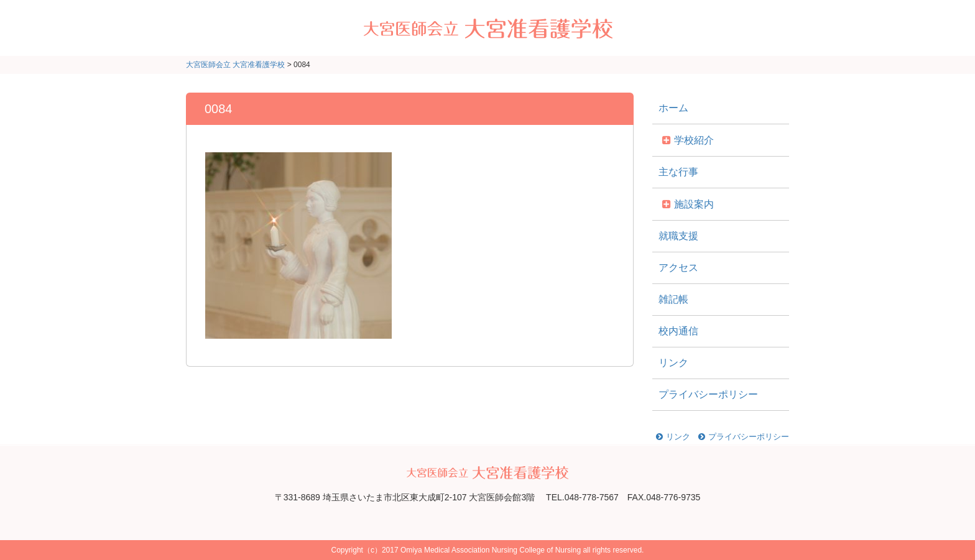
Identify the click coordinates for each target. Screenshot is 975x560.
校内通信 (678, 331)
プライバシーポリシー (708, 394)
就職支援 (678, 236)
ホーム (673, 108)
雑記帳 (673, 299)
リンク (673, 363)
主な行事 (678, 172)
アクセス (678, 268)
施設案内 (694, 204)
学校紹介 (694, 140)
